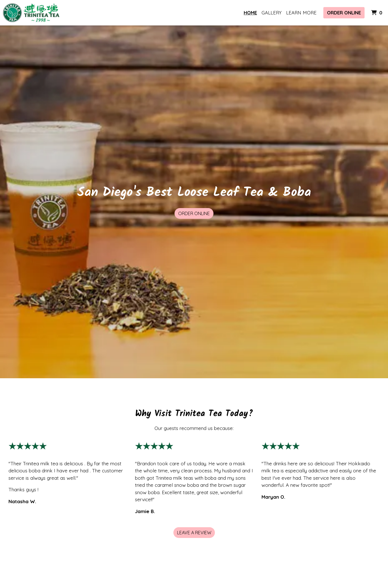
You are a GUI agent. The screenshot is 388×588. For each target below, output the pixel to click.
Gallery (272, 13)
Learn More (301, 13)
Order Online (344, 13)
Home (250, 13)
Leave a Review (194, 533)
